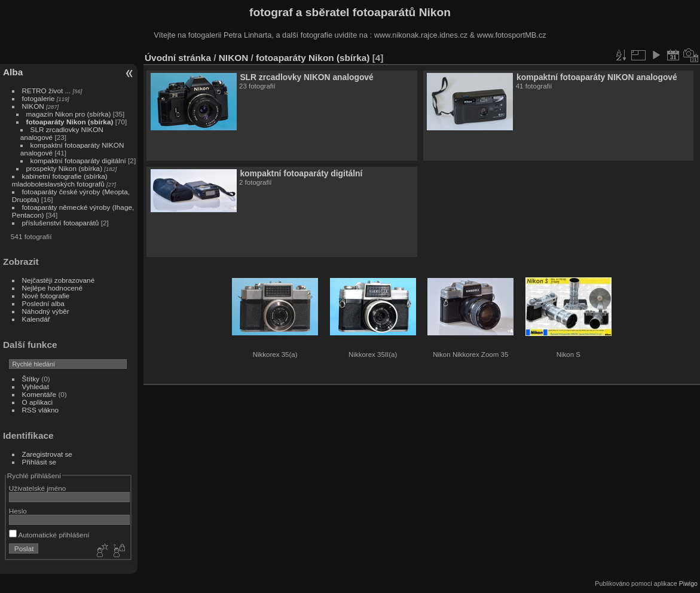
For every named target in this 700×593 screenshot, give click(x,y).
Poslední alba (43, 303)
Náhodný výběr (46, 311)
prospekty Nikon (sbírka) (65, 168)
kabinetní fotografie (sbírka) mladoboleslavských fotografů (60, 180)
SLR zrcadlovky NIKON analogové (306, 77)
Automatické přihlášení (49, 535)
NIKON (33, 106)
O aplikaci (38, 402)
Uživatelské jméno (37, 488)
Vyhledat (36, 386)
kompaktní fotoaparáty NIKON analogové (597, 77)
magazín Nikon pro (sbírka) (69, 114)
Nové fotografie (46, 296)
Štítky (31, 379)
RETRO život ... (47, 91)
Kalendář (36, 319)
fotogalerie (39, 98)
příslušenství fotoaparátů (61, 223)
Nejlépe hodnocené (52, 288)
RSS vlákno (40, 410)
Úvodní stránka (178, 58)
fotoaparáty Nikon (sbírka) (70, 122)
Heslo (18, 511)
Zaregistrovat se (47, 454)
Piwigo (688, 583)
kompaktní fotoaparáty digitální (78, 161)
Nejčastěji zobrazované (59, 280)
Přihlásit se (39, 462)
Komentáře (39, 394)
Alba (13, 72)
